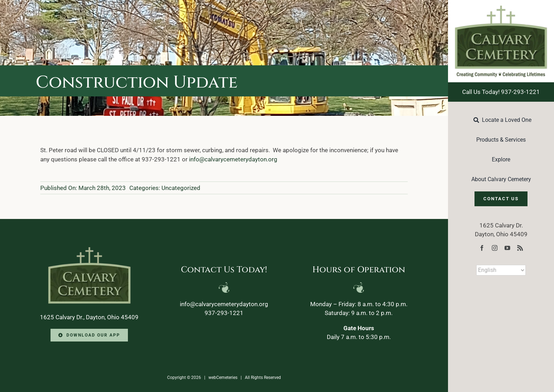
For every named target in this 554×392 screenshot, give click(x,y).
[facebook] (482, 248)
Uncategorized (181, 188)
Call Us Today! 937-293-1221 (501, 92)
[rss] (520, 248)
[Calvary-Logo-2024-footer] (89, 250)
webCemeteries (223, 378)
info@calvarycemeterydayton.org (233, 159)
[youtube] (507, 248)
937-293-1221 (224, 313)
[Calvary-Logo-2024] (501, 8)
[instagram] (495, 248)
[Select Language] (501, 270)
